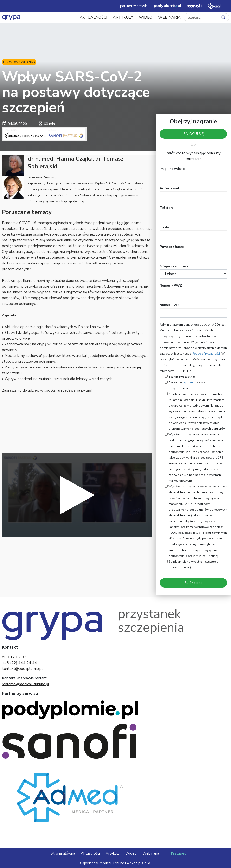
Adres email (170, 188)
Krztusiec (178, 853)
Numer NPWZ (171, 286)
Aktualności (93, 17)
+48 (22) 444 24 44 (19, 663)
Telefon (166, 208)
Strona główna (63, 853)
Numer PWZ (170, 305)
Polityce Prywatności (206, 354)
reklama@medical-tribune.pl (26, 684)
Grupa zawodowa (174, 266)
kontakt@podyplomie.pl (22, 669)
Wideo (146, 17)
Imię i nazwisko (172, 169)
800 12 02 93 (14, 657)
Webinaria (169, 17)
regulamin (189, 382)
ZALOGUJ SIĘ (193, 134)
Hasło (164, 227)
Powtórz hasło (172, 247)
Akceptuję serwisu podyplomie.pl (188, 385)
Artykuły (123, 17)
